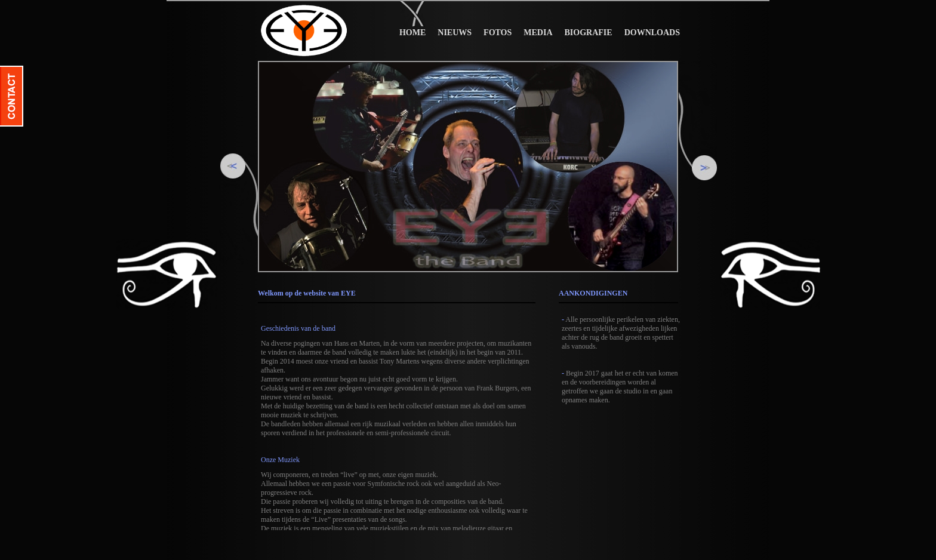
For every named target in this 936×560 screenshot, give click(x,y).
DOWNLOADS (652, 33)
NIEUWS (455, 33)
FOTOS (498, 33)
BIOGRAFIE (589, 33)
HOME (412, 33)
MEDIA (538, 33)
